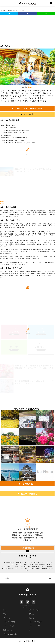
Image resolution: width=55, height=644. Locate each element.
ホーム (4, 610)
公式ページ (3, 201)
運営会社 (5, 614)
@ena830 (31, 87)
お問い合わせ (6, 618)
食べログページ (4, 203)
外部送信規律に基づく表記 (9, 634)
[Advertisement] (28, 29)
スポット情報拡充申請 (28, 561)
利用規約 (31, 614)
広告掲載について (7, 630)
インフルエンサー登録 (34, 626)
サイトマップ (32, 630)
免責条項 (31, 618)
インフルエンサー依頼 (8, 626)
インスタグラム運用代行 (9, 622)
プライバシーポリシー (34, 610)
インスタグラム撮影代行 (35, 622)
